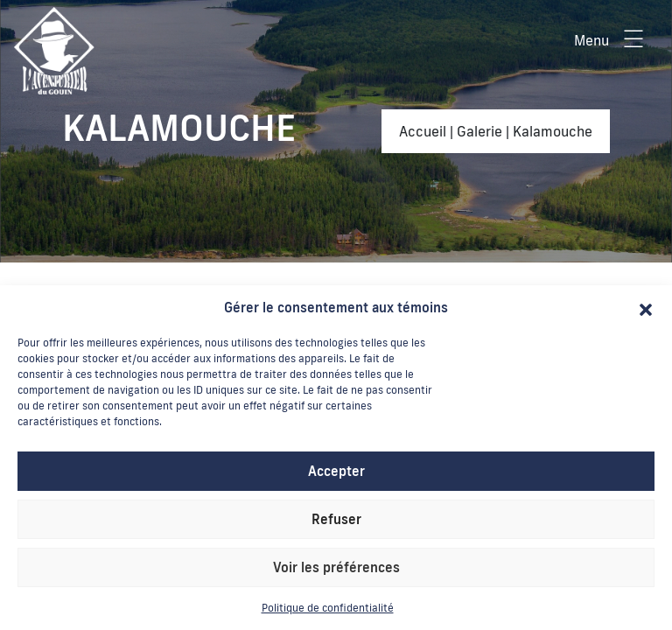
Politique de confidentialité (328, 608)
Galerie (479, 131)
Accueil (423, 131)
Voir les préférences (336, 567)
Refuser (336, 519)
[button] (646, 308)
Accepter (336, 471)
